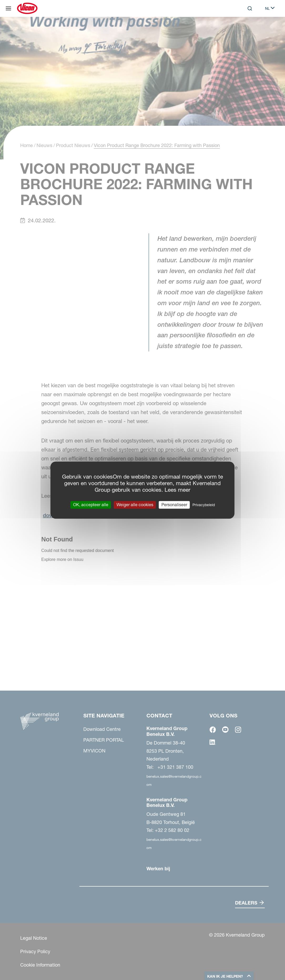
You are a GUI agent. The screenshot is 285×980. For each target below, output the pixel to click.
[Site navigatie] (8, 8)
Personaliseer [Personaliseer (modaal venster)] (174, 505)
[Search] (250, 8)
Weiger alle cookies (135, 505)
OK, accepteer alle (91, 505)
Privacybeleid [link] (204, 505)
